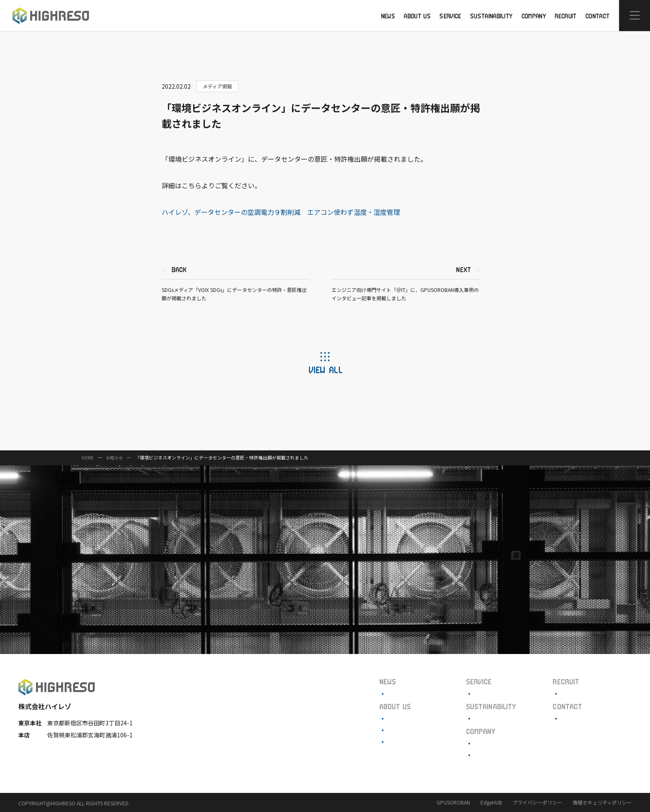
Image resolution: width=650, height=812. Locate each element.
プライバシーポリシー (537, 802)
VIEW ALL (325, 370)
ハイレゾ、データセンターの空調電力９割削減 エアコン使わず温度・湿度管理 (285, 212)
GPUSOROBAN (453, 802)
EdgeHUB (491, 802)
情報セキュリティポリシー (602, 802)
